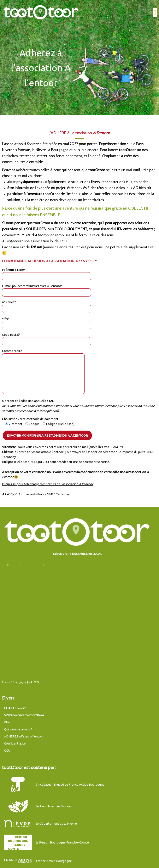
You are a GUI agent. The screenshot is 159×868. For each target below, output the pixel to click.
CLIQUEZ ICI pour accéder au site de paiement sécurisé (71, 459)
